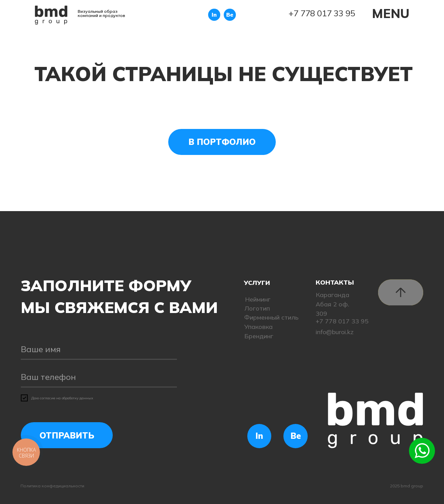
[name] (99, 349)
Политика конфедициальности (52, 486)
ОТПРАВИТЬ (67, 435)
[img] (51, 15)
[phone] (99, 377)
